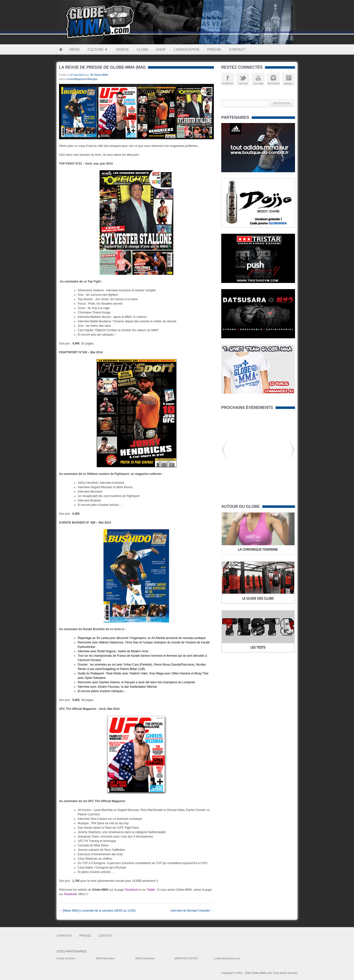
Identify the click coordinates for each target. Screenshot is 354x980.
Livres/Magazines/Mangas (82, 79)
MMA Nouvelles (105, 958)
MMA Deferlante (145, 958)
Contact (237, 49)
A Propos (64, 936)
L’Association (186, 49)
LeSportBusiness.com (227, 958)
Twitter (151, 890)
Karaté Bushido (66, 958)
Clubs (142, 49)
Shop (161, 49)
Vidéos (122, 49)
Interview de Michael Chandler (192, 911)
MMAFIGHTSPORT (186, 958)
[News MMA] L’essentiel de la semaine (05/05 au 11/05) (97, 911)
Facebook (131, 890)
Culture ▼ (98, 49)
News (74, 49)
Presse (214, 49)
